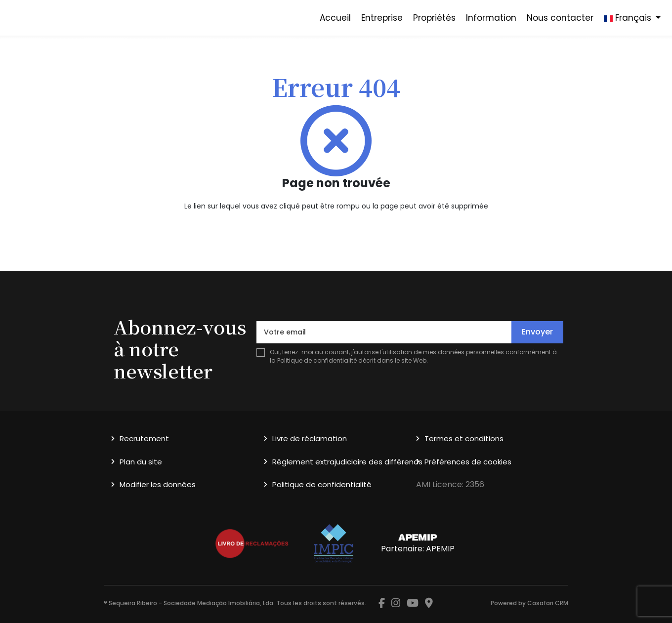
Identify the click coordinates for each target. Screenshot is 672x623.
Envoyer (537, 332)
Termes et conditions (464, 438)
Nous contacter (560, 18)
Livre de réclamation (310, 438)
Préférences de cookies (468, 462)
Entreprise (382, 18)
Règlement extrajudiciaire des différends (347, 462)
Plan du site (141, 462)
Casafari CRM (548, 603)
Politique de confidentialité (317, 360)
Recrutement (144, 438)
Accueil (335, 18)
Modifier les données (158, 484)
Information (491, 18)
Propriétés (434, 18)
